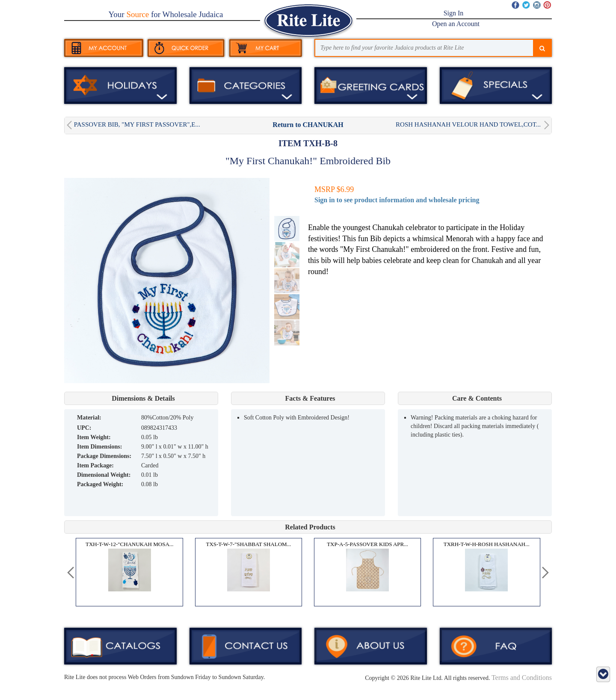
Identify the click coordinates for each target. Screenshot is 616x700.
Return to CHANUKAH (308, 125)
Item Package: (95, 465)
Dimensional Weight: (104, 475)
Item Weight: (94, 437)
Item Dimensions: (99, 447)
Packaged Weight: (100, 484)
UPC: (84, 428)
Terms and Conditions (522, 678)
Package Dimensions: (104, 456)
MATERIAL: (89, 418)
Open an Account (456, 24)
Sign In (454, 13)
